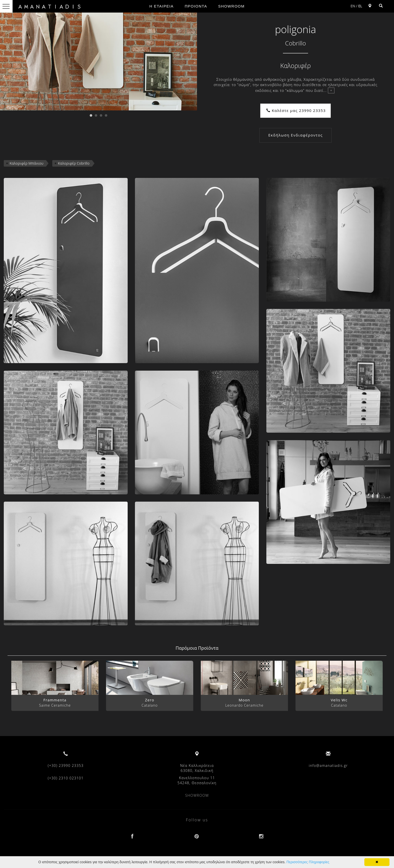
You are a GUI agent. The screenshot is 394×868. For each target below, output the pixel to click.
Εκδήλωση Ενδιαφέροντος (295, 135)
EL (360, 6)
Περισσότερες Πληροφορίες (308, 862)
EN (353, 6)
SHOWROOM (231, 6)
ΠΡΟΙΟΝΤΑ (196, 6)
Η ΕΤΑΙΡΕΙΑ (162, 6)
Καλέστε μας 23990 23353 (296, 110)
